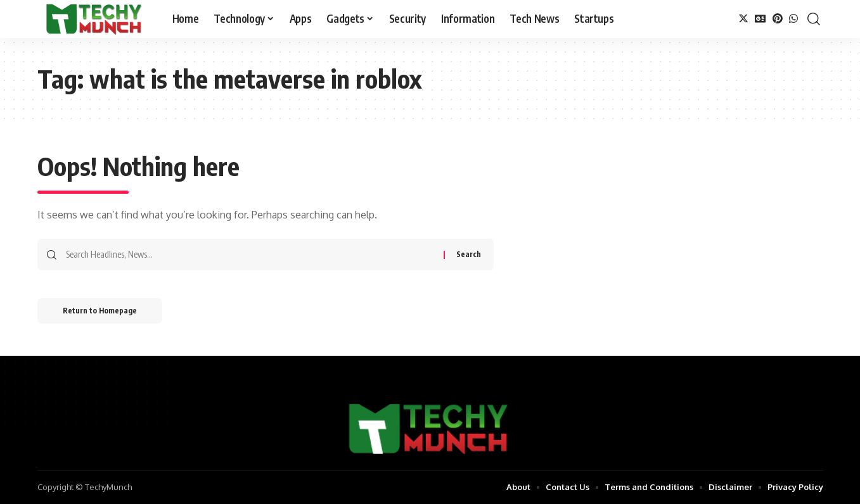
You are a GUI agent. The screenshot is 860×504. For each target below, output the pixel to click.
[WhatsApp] (793, 19)
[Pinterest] (778, 19)
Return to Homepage (100, 311)
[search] (814, 19)
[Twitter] (743, 19)
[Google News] (761, 19)
